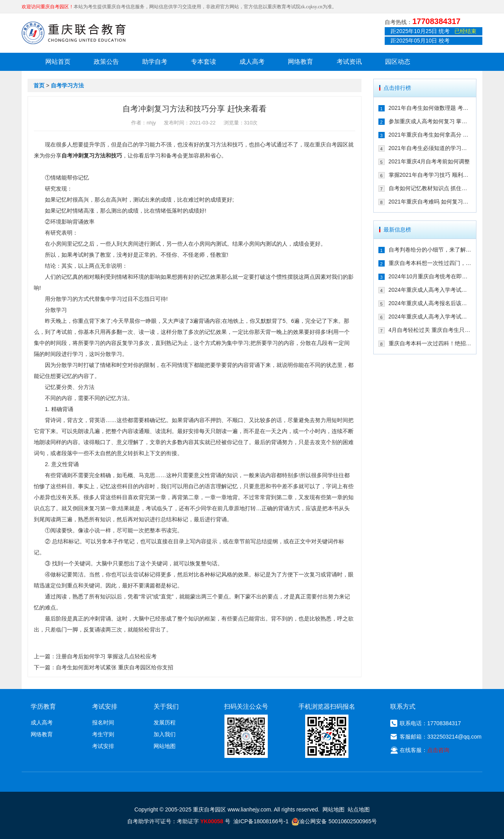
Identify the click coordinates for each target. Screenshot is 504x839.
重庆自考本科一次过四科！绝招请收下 (430, 343)
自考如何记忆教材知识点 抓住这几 (430, 188)
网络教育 (300, 62)
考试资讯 (349, 62)
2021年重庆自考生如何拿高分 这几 (430, 135)
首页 (39, 85)
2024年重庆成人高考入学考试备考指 (430, 290)
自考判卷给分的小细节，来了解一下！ (430, 250)
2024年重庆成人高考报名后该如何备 (430, 303)
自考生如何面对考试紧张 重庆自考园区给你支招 (115, 667)
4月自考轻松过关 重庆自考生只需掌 (430, 330)
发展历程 (165, 722)
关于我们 (166, 707)
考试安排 (103, 746)
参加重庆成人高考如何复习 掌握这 (430, 121)
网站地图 (165, 746)
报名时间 (103, 722)
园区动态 (398, 62)
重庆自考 (326, 144)
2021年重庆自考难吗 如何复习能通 (430, 202)
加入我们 (165, 734)
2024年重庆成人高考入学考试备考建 (430, 317)
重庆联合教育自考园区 (74, 33)
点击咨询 (438, 750)
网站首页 (58, 62)
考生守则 (103, 734)
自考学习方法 (67, 85)
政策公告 (106, 62)
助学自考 (155, 62)
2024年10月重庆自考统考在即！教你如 (430, 276)
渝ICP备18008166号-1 (261, 821)
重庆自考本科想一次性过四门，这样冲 (430, 263)
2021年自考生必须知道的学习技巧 (430, 148)
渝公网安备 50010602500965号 (334, 821)
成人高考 (252, 62)
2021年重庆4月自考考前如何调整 (429, 161)
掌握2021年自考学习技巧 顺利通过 (430, 175)
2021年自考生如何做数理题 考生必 (430, 108)
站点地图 (359, 809)
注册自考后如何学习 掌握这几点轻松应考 (106, 656)
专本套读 (204, 62)
